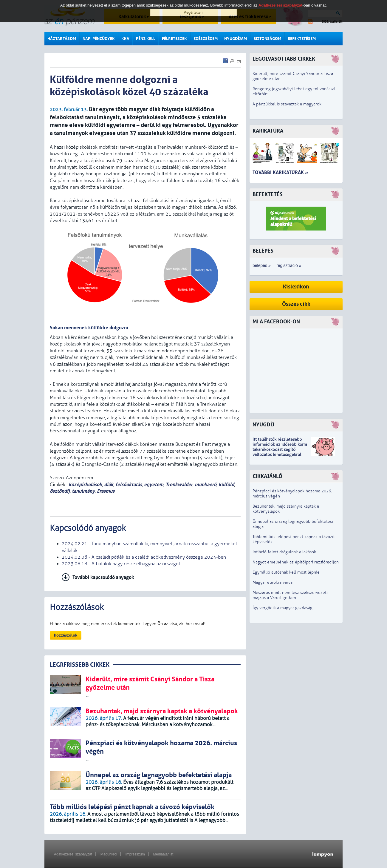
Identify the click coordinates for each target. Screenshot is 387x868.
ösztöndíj (60, 491)
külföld (226, 484)
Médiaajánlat (163, 854)
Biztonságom (267, 39)
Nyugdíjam (236, 39)
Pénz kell (146, 39)
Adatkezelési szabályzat (73, 854)
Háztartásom (62, 39)
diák (109, 484)
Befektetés (268, 195)
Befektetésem (302, 39)
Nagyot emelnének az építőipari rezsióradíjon (296, 562)
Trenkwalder (179, 484)
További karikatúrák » (280, 172)
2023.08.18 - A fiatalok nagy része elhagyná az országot (121, 564)
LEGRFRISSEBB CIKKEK (80, 665)
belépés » (262, 265)
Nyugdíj (263, 425)
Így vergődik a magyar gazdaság (282, 608)
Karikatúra (268, 131)
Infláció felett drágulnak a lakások (284, 552)
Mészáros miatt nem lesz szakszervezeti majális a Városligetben (290, 595)
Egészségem (206, 39)
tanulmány (83, 491)
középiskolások (85, 484)
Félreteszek (174, 39)
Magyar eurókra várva (273, 582)
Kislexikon (296, 287)
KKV (125, 39)
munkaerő (206, 484)
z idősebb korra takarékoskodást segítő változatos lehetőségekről (280, 450)
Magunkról (109, 854)
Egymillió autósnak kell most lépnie (286, 572)
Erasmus (106, 491)
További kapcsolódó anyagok (103, 577)
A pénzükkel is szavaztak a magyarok (287, 104)
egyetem (154, 484)
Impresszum (135, 854)
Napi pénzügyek (99, 39)
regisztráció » (289, 265)
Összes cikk (296, 304)
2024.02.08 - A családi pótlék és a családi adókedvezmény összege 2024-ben (144, 557)
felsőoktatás (129, 484)
